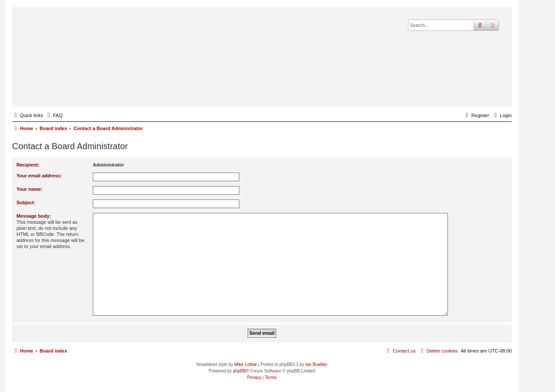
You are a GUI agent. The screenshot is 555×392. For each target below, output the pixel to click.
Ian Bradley (316, 364)
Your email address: (39, 176)
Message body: (34, 216)
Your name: (29, 189)
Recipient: (28, 165)
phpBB (239, 371)
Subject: (26, 203)
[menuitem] (54, 115)
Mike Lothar (245, 364)
